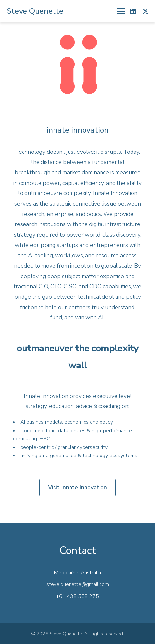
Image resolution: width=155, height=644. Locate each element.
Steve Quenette (35, 11)
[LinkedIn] (133, 11)
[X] (145, 11)
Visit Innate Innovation (77, 487)
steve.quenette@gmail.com (78, 584)
